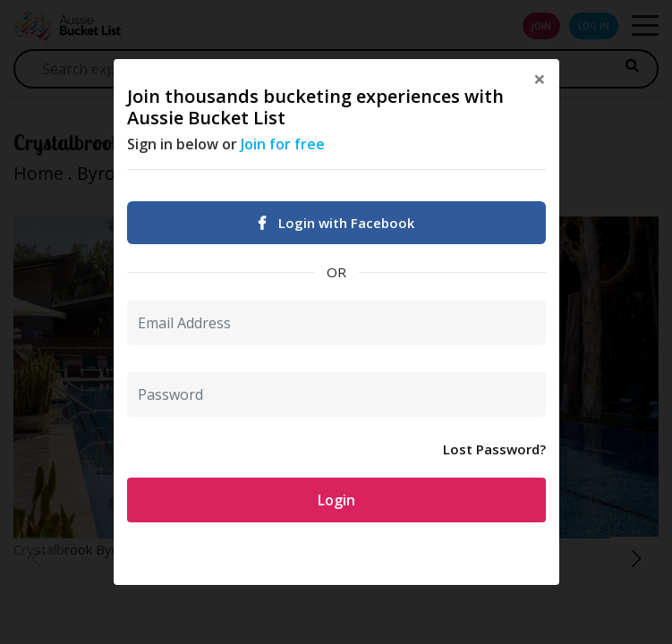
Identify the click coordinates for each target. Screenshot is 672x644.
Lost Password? (494, 449)
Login (336, 500)
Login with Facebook (336, 223)
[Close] (540, 79)
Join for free (283, 144)
